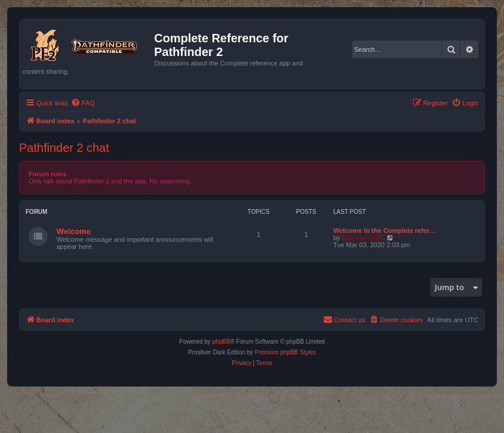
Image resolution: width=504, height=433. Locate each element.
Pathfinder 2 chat (64, 148)
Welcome (74, 231)
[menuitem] (83, 103)
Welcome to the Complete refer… (385, 230)
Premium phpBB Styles (285, 352)
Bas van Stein (364, 238)
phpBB (221, 342)
